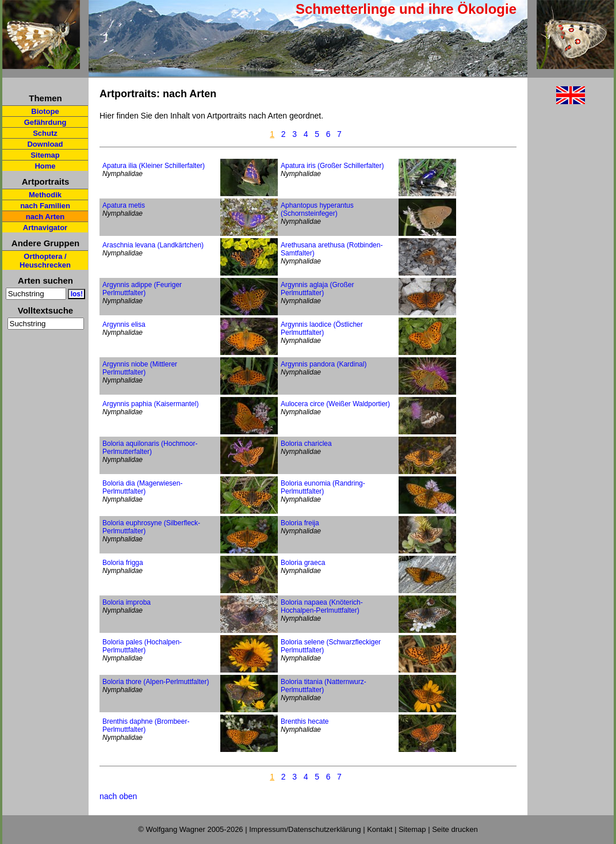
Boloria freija (300, 523)
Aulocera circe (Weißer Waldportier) (335, 404)
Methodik (45, 195)
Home (45, 166)
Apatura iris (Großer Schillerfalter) (332, 166)
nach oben (118, 796)
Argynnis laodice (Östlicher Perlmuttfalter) (322, 329)
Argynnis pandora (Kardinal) (324, 364)
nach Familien (45, 206)
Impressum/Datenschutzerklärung (305, 829)
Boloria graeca (303, 563)
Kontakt (380, 829)
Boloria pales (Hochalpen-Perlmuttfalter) (142, 646)
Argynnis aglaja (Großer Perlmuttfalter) (317, 289)
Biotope (45, 111)
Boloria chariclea (306, 444)
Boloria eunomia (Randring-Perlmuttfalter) (323, 487)
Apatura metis (124, 205)
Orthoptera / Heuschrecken (45, 261)
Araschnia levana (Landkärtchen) (153, 245)
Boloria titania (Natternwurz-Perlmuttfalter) (324, 686)
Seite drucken (455, 829)
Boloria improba (127, 602)
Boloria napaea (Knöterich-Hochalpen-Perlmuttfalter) (322, 606)
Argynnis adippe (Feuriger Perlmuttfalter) (142, 289)
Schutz (45, 133)
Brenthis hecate (305, 721)
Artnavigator (45, 228)
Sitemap (45, 155)
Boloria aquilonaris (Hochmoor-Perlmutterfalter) (150, 448)
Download (45, 144)
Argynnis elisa (124, 324)
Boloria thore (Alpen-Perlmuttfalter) (156, 682)
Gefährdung (45, 122)
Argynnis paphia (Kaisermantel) (150, 404)
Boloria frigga (123, 563)
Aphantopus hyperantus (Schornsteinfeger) (317, 209)
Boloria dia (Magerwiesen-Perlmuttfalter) (142, 487)
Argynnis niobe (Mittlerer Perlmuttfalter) (140, 368)
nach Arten (45, 217)
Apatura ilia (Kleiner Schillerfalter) (154, 166)
